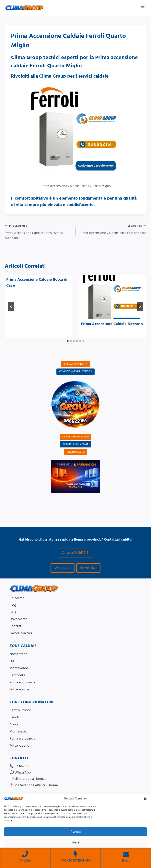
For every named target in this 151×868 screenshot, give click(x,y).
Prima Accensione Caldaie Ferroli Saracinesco (113, 229)
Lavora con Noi (21, 633)
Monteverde (19, 668)
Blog (13, 605)
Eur (12, 661)
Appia (14, 724)
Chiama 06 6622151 (75, 553)
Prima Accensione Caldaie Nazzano (112, 324)
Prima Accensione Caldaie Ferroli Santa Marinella (38, 232)
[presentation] (113, 297)
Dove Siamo (18, 619)
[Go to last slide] (11, 306)
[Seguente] (140, 306)
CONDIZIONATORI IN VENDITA (76, 371)
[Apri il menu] (143, 8)
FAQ (13, 612)
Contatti (16, 626)
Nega (76, 843)
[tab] (68, 341)
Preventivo (88, 568)
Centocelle (17, 675)
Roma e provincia (22, 682)
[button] (145, 799)
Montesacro (18, 731)
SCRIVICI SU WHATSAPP (76, 444)
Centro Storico (20, 710)
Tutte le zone (19, 689)
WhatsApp (63, 568)
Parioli (14, 717)
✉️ (28, 779)
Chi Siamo (17, 598)
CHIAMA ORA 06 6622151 (75, 437)
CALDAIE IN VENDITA (76, 364)
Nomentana (18, 654)
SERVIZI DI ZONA (76, 452)
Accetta (76, 832)
